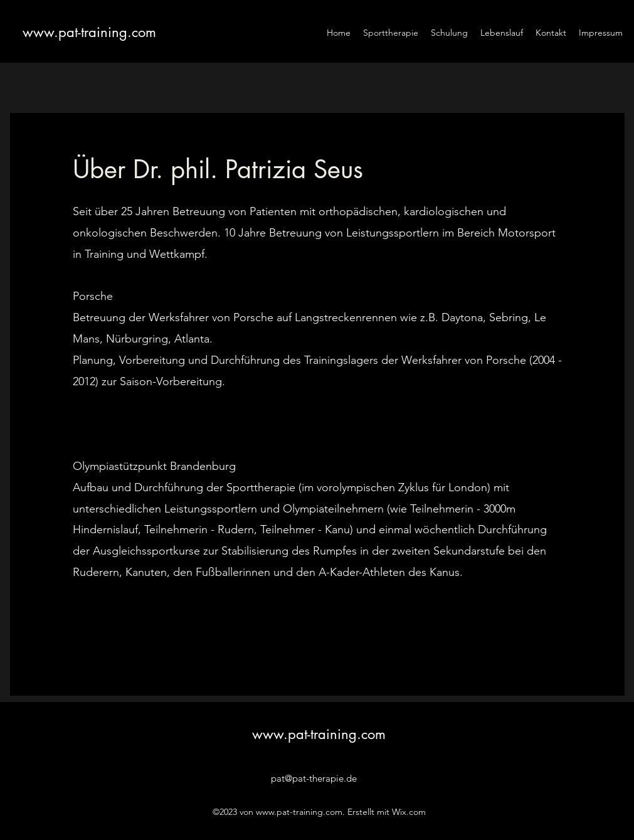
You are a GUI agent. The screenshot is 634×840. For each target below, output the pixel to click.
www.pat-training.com (89, 32)
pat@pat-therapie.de (314, 778)
